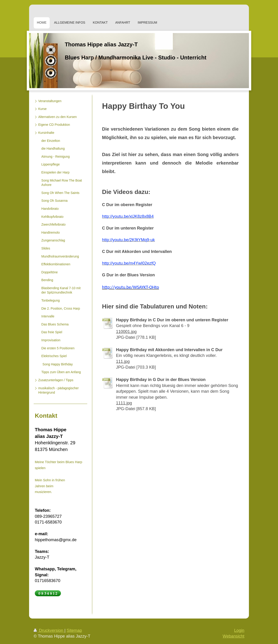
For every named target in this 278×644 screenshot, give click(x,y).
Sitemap (74, 630)
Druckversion (49, 630)
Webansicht (233, 636)
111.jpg (123, 361)
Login (239, 630)
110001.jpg (126, 332)
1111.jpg (124, 403)
